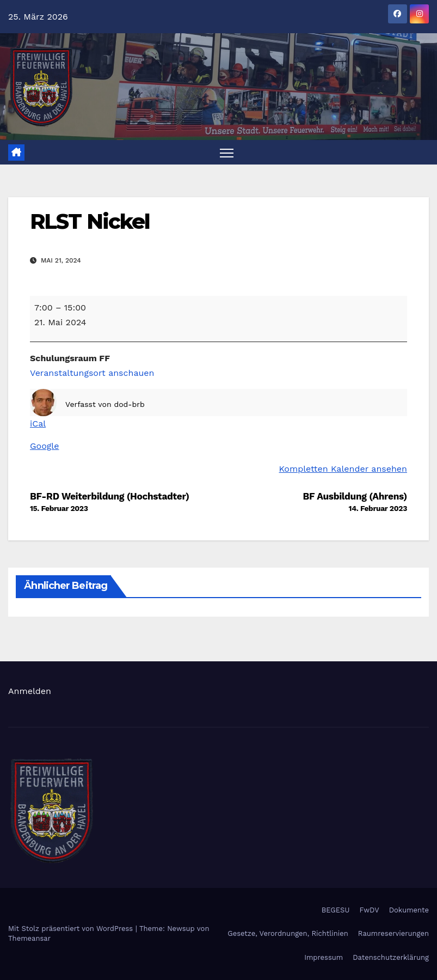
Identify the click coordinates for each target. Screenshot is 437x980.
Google (44, 446)
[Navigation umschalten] (227, 153)
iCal (38, 424)
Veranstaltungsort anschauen (92, 373)
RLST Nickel (90, 222)
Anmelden (30, 691)
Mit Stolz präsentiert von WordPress (72, 929)
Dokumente (409, 910)
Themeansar (29, 939)
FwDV (370, 910)
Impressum (324, 957)
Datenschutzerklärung (391, 957)
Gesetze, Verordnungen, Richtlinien (288, 934)
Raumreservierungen (393, 934)
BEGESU (336, 910)
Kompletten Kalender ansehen (343, 469)
